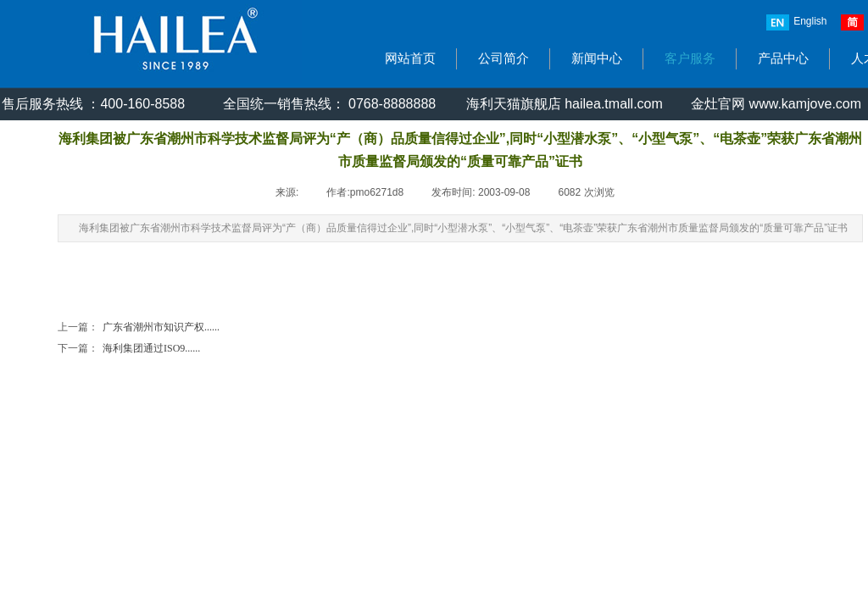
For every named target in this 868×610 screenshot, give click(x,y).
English (796, 22)
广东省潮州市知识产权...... (139, 327)
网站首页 (410, 58)
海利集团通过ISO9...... (129, 349)
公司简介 (504, 58)
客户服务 (690, 58)
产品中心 (783, 58)
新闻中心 (597, 58)
